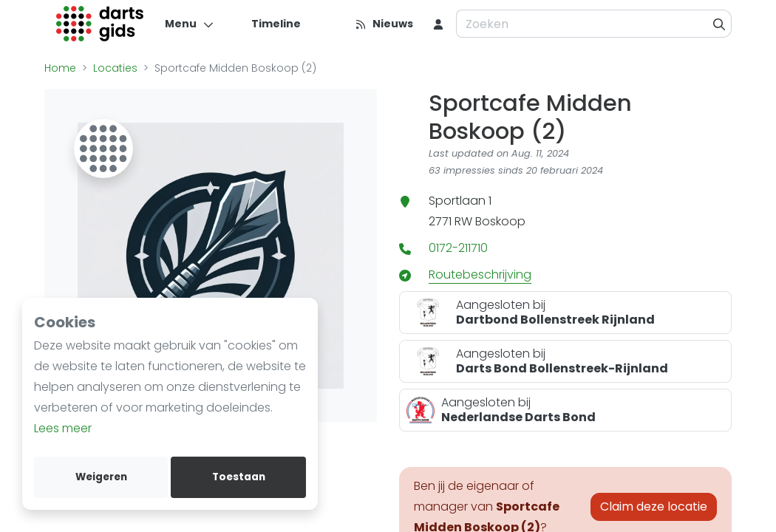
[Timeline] (267, 24)
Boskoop (500, 221)
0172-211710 (458, 248)
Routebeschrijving (480, 274)
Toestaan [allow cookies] (239, 477)
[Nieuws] (384, 24)
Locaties (115, 68)
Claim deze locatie (654, 507)
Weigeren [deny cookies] (101, 477)
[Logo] (100, 24)
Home (60, 68)
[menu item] (438, 24)
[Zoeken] (719, 24)
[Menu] (190, 24)
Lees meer (63, 428)
